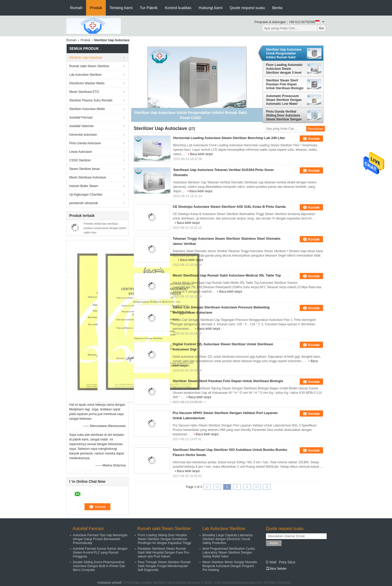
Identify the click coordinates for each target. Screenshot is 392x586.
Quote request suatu (247, 8)
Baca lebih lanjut (201, 154)
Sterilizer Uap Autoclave (86, 58)
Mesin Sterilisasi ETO (84, 92)
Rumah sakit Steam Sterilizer (89, 66)
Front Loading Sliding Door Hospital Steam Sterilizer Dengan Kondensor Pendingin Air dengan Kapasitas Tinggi (164, 539)
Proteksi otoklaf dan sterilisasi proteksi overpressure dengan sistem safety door (105, 228)
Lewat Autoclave (80, 152)
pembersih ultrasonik (84, 203)
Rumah (76, 8)
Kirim (274, 543)
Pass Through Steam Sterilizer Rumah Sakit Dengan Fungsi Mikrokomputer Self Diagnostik (164, 566)
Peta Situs (287, 562)
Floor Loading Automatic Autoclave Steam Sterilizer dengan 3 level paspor (284, 69)
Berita (277, 8)
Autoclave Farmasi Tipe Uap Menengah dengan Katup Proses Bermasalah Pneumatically (100, 539)
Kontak (314, 139)
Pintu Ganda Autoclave (85, 143)
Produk (96, 8)
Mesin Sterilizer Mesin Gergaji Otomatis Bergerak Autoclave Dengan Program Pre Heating (230, 566)
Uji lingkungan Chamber (86, 195)
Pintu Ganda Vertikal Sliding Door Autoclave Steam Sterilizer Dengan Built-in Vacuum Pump (284, 115)
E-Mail (271, 562)
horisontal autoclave (83, 135)
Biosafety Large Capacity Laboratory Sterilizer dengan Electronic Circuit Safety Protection (228, 539)
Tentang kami (121, 8)
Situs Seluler (276, 569)
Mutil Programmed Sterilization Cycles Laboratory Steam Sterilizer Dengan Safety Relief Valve (229, 553)
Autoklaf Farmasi (81, 118)
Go (321, 28)
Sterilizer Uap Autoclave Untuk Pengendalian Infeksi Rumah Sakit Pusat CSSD (284, 53)
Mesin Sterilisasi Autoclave (88, 177)
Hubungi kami (211, 8)
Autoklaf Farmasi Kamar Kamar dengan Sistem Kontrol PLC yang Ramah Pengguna (100, 553)
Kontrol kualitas (178, 8)
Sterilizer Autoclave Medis (87, 109)
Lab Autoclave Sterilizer (85, 75)
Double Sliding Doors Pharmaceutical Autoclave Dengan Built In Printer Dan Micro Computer (99, 566)
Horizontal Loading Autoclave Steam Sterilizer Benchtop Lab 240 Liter (229, 138)
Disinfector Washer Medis (87, 83)
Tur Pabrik (149, 8)
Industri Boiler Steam (84, 186)
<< (217, 487)
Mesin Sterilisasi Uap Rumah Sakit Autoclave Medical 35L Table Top (227, 275)
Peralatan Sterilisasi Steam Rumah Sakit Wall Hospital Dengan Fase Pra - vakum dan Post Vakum (164, 553)
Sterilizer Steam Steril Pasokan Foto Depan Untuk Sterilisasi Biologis (285, 84)
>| (267, 487)
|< (207, 487)
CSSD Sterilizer (80, 160)
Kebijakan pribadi (109, 583)
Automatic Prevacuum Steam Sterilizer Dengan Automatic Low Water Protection (284, 100)
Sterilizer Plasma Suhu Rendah (91, 100)
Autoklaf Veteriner (82, 126)
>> (257, 487)
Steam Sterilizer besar (85, 169)
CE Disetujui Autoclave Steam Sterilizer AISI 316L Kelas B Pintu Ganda (229, 207)
